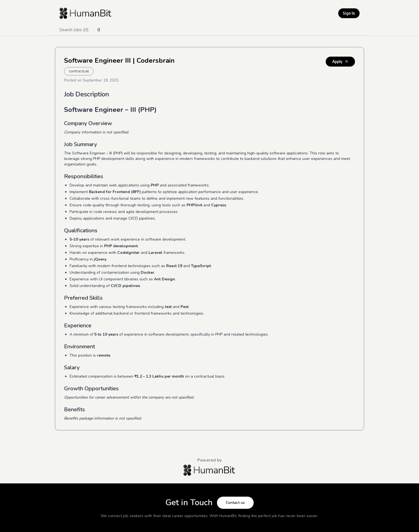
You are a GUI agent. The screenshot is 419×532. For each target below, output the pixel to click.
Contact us (235, 503)
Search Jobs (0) (74, 30)
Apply (340, 61)
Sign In (349, 13)
